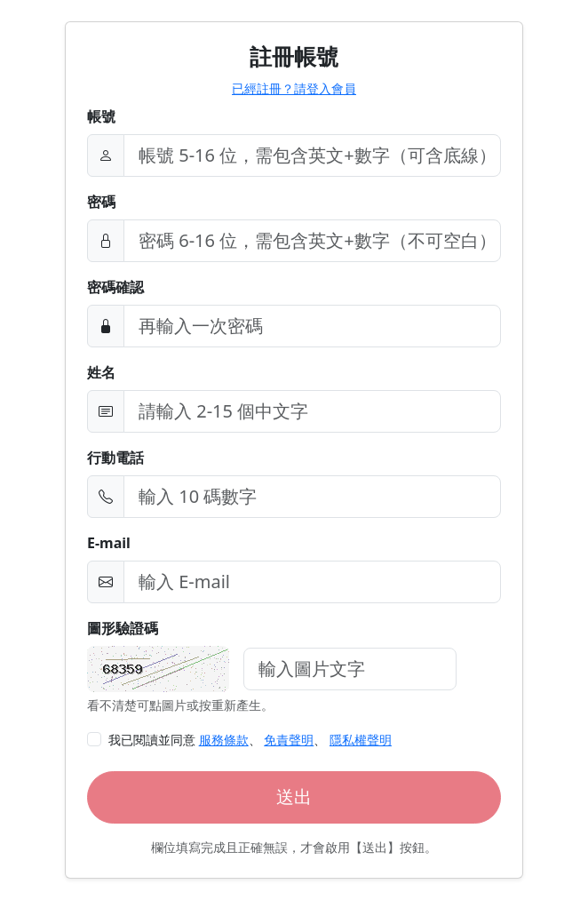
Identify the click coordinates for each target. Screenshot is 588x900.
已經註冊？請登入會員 (294, 88)
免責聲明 (289, 740)
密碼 (101, 202)
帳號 (101, 116)
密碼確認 (115, 287)
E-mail (109, 543)
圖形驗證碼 (123, 628)
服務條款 (224, 740)
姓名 (101, 372)
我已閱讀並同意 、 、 (250, 740)
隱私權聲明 (361, 740)
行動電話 (115, 458)
